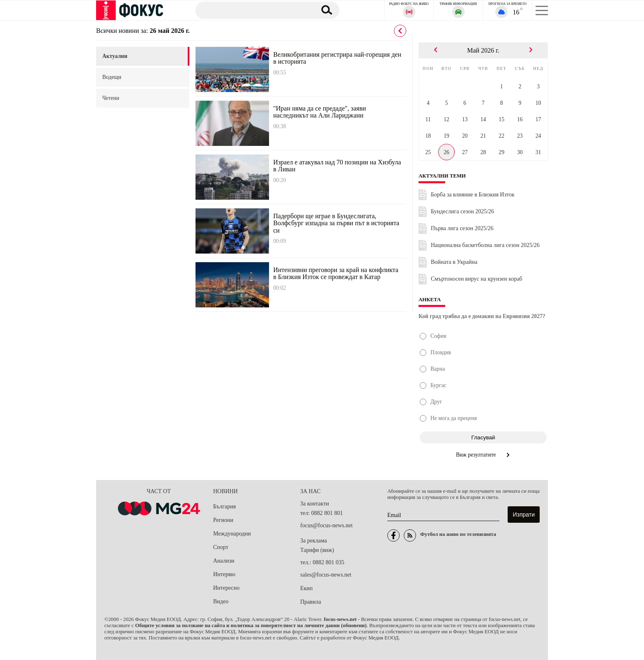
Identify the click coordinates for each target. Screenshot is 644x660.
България (224, 507)
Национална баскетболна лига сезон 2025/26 (485, 245)
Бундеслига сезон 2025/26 (462, 211)
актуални (115, 56)
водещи (112, 77)
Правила (311, 602)
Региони (223, 520)
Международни (232, 534)
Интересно (226, 588)
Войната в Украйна (454, 262)
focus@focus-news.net (327, 525)
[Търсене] (252, 10)
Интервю (224, 574)
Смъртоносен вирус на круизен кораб (477, 279)
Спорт (221, 547)
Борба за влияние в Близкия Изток (473, 195)
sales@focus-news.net (326, 575)
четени (111, 98)
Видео (221, 601)
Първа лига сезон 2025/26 (462, 228)
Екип (306, 588)
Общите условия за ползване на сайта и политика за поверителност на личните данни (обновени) (251, 625)
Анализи (224, 561)
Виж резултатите (483, 455)
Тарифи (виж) (317, 550)
